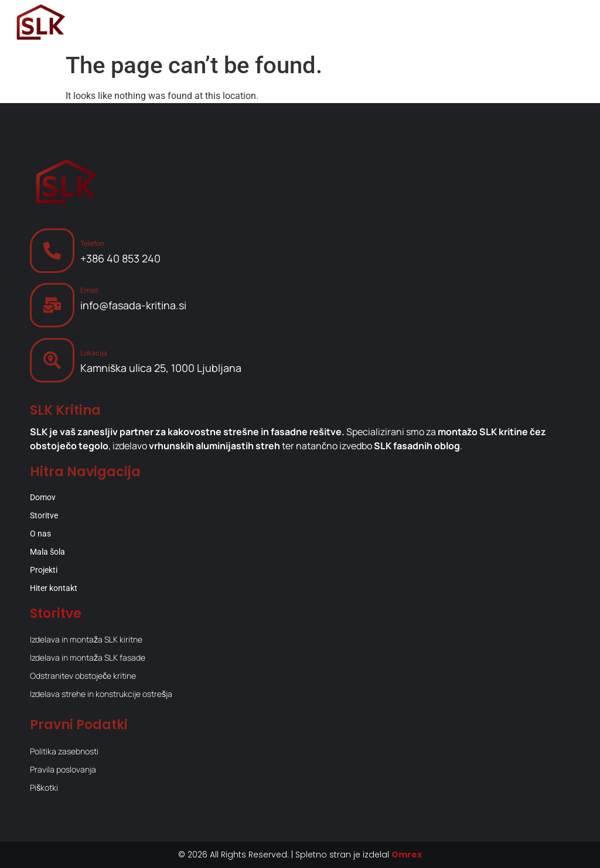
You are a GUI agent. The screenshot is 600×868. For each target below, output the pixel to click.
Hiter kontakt (54, 588)
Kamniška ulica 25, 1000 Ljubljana (161, 368)
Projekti (44, 570)
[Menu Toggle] (571, 23)
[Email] (52, 305)
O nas (40, 534)
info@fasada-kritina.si (133, 305)
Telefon (92, 243)
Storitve (44, 515)
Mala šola (47, 552)
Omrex (407, 855)
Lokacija (94, 353)
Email (89, 290)
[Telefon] (52, 251)
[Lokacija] (52, 360)
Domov (43, 497)
